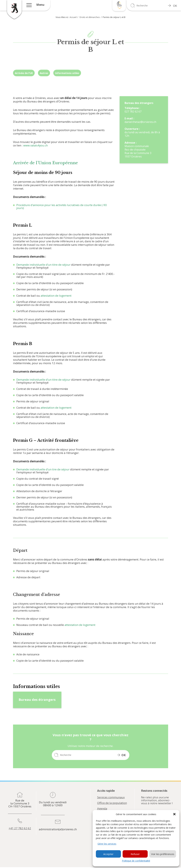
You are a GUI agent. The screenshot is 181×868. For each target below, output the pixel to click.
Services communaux (111, 797)
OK (172, 6)
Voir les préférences (163, 854)
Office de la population (112, 803)
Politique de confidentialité (136, 861)
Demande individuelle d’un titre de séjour (43, 265)
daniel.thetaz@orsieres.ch (140, 122)
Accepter (108, 854)
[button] (174, 814)
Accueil (73, 17)
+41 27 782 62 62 (20, 828)
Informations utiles (67, 73)
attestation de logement (56, 296)
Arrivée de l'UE (24, 73)
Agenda (102, 809)
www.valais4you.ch (36, 145)
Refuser (135, 854)
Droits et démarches (90, 17)
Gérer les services (107, 844)
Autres (44, 73)
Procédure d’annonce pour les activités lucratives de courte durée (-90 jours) (62, 206)
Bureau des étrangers (37, 700)
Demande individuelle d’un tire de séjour (43, 469)
